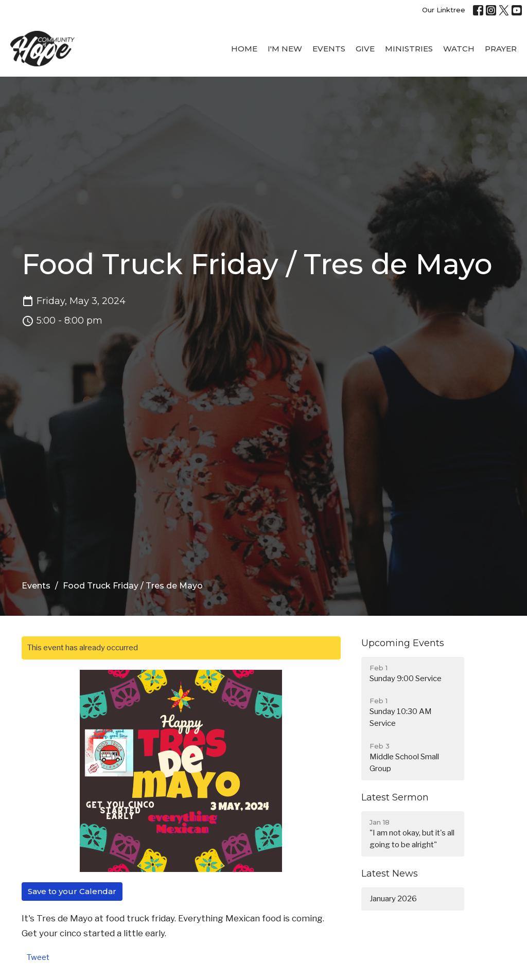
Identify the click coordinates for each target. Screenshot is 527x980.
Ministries (409, 49)
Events (329, 49)
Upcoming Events (403, 643)
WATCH (459, 49)
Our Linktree (444, 10)
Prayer (501, 49)
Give (365, 49)
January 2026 (393, 899)
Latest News (390, 874)
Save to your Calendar (72, 891)
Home (244, 49)
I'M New (285, 49)
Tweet (38, 957)
